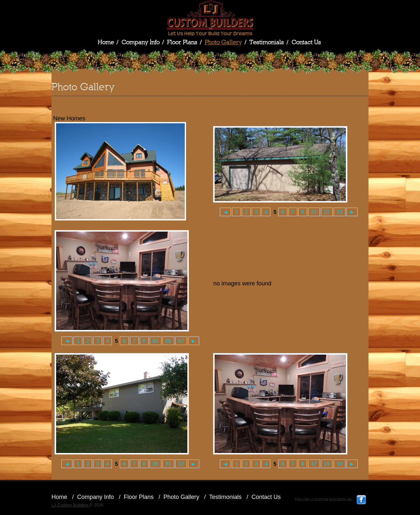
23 (340, 212)
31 (168, 464)
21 (314, 212)
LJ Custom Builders (210, 18)
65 (156, 341)
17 (314, 464)
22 (327, 212)
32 (181, 464)
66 (168, 341)
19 (340, 464)
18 (327, 464)
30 (156, 464)
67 (181, 341)
